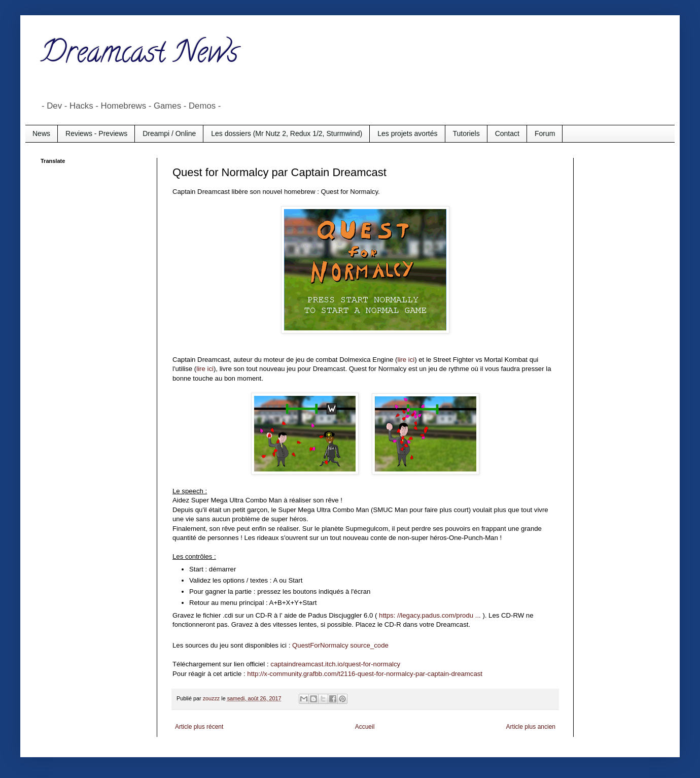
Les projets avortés (407, 133)
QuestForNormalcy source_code (340, 645)
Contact (507, 133)
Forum (545, 133)
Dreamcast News (139, 55)
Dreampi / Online (169, 133)
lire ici (406, 360)
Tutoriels (466, 133)
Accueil (365, 727)
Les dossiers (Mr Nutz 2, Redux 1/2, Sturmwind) (287, 133)
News (41, 133)
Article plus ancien (531, 727)
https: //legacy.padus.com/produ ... (430, 615)
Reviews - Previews (96, 133)
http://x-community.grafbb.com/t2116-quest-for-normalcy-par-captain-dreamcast (365, 674)
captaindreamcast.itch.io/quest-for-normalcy (335, 664)
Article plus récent (199, 727)
